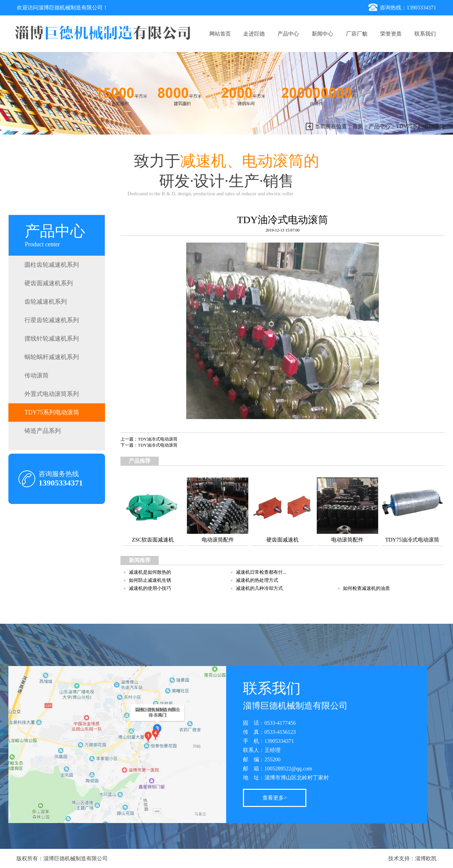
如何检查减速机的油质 (366, 588)
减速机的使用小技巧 (150, 588)
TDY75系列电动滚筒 (420, 126)
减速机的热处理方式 (257, 580)
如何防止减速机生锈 (150, 580)
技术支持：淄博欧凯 (412, 858)
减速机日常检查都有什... (261, 572)
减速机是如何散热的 (150, 572)
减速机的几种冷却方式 (259, 588)
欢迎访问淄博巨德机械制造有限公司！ (62, 8)
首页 (358, 126)
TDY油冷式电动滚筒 (158, 439)
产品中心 (380, 126)
